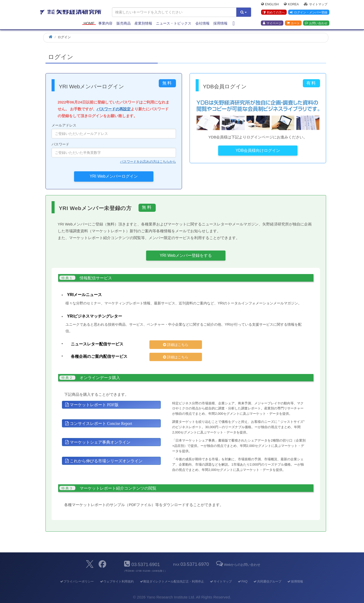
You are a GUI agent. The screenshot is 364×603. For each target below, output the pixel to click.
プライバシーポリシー (77, 581)
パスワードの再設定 (114, 109)
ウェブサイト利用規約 (117, 581)
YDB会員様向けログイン (258, 150)
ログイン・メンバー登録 (309, 12)
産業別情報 (143, 23)
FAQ (243, 581)
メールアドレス (114, 131)
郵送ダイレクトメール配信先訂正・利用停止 (172, 581)
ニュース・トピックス (174, 23)
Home (89, 23)
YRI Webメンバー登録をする (186, 255)
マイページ (272, 23)
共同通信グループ (267, 581)
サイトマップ (316, 4)
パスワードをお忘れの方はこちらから (148, 162)
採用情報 (220, 23)
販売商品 (124, 23)
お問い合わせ (316, 23)
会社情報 (202, 23)
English (270, 4)
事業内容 (105, 23)
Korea (291, 4)
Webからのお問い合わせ (238, 565)
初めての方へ (274, 12)
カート (293, 23)
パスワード (114, 150)
